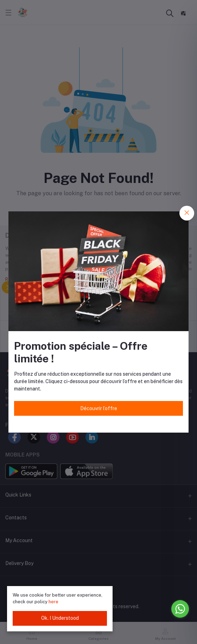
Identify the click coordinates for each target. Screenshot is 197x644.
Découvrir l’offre (99, 408)
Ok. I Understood (60, 618)
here (53, 602)
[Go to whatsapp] (180, 609)
